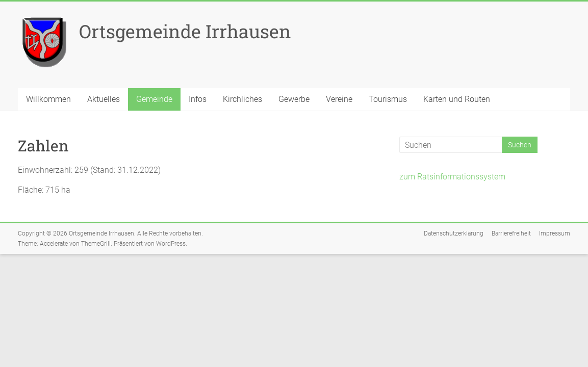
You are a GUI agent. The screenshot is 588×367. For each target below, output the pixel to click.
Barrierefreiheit (511, 233)
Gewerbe (294, 99)
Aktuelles (104, 99)
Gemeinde (154, 99)
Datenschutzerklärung (454, 233)
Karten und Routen (457, 99)
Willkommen (48, 99)
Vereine (339, 99)
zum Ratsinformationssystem (452, 177)
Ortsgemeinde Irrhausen (185, 31)
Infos (198, 99)
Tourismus (388, 99)
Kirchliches (242, 99)
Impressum (555, 233)
